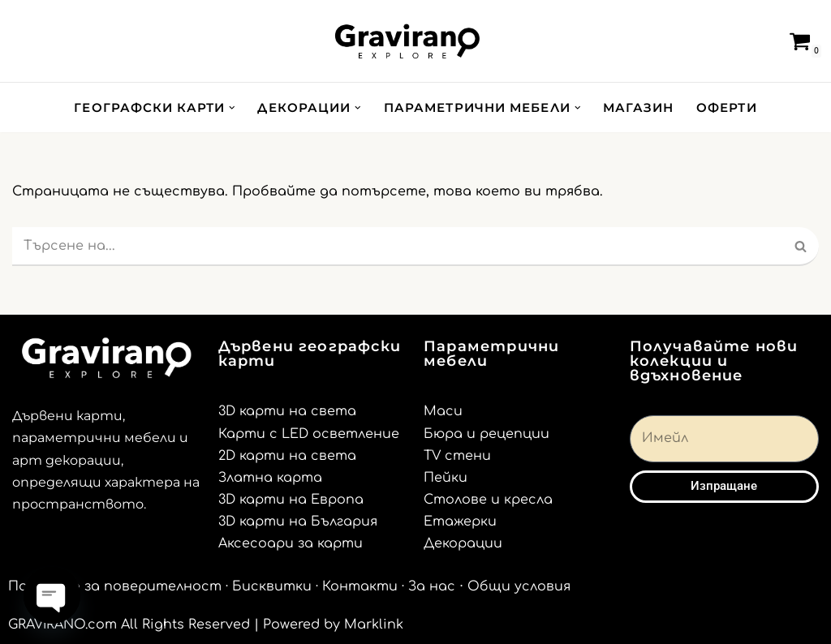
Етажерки (460, 522)
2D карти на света (287, 456)
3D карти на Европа (291, 500)
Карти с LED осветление (309, 434)
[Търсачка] (764, 41)
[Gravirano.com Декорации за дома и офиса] (407, 41)
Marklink (374, 625)
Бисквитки (272, 586)
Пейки (446, 478)
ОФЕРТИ (727, 107)
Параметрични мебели (491, 354)
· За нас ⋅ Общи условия (486, 586)
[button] (232, 108)
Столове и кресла (488, 500)
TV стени (457, 456)
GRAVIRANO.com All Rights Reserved (129, 625)
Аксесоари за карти (291, 543)
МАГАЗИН (638, 107)
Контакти (360, 586)
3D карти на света (287, 411)
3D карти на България (298, 522)
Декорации (463, 543)
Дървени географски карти (310, 354)
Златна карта (270, 478)
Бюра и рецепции (487, 434)
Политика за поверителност (115, 586)
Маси (443, 411)
